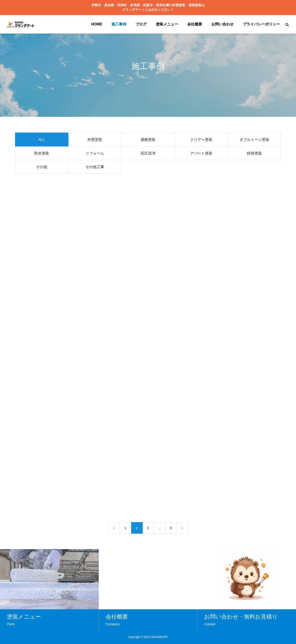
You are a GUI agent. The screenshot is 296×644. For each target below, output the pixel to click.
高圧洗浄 (148, 154)
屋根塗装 (148, 140)
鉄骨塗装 (254, 154)
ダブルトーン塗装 (254, 140)
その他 (42, 168)
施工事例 (119, 24)
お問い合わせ (222, 24)
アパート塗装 (201, 154)
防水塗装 (42, 154)
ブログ (141, 24)
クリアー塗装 (201, 140)
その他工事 (95, 168)
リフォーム (95, 154)
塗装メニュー (167, 24)
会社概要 (195, 24)
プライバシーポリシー (261, 24)
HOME (97, 24)
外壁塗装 (95, 140)
